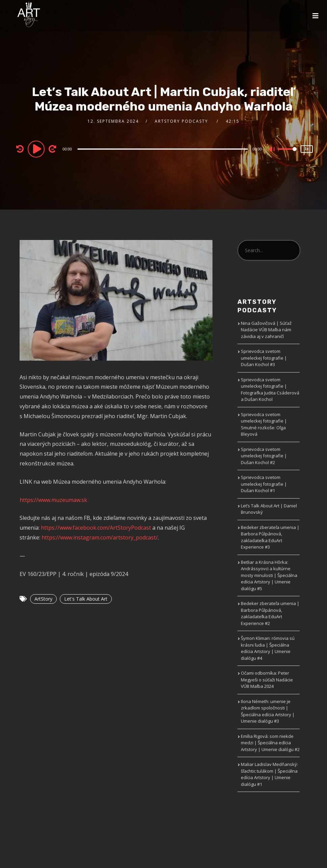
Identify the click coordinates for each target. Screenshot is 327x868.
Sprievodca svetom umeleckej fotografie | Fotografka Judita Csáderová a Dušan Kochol (270, 390)
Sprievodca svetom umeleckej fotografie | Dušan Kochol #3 (264, 358)
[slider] (163, 149)
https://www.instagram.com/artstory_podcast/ (100, 537)
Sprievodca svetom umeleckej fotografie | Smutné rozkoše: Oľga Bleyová (264, 424)
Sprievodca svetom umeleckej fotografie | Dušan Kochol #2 (264, 456)
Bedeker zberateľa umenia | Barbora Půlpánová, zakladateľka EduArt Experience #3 (270, 537)
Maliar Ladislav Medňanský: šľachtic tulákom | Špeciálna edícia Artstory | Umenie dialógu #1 (269, 774)
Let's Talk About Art (86, 599)
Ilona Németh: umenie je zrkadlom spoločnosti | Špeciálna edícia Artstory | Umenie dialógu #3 (268, 711)
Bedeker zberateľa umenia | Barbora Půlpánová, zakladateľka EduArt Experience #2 (270, 613)
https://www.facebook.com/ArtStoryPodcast (96, 528)
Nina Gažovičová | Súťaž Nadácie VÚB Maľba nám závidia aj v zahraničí (266, 330)
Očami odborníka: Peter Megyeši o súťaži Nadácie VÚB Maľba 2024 (267, 680)
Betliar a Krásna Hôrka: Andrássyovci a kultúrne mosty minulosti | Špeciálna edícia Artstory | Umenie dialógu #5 (269, 575)
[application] (163, 149)
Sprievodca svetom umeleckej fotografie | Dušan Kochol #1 (264, 484)
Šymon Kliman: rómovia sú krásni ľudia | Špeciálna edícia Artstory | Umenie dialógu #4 (268, 648)
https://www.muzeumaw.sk (53, 500)
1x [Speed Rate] (307, 149)
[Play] (37, 149)
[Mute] (272, 150)
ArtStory (43, 599)
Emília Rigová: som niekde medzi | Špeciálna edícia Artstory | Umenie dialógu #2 (270, 743)
